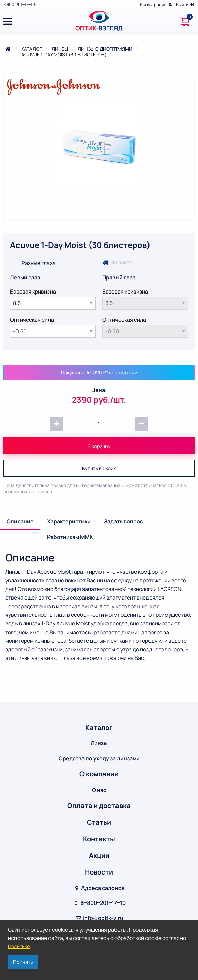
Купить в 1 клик (99, 468)
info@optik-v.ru (99, 918)
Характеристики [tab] (69, 521)
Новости (99, 872)
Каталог (31, 49)
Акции (99, 855)
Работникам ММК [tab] (70, 537)
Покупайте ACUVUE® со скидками (99, 373)
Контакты (99, 839)
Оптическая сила (53, 327)
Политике (19, 946)
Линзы (60, 49)
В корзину (99, 446)
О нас (99, 790)
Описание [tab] (20, 521)
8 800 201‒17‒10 (19, 4)
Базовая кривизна (53, 299)
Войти (185, 4)
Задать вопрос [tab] (124, 521)
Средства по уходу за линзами (99, 758)
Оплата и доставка (99, 806)
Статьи (99, 822)
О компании (99, 774)
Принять (23, 962)
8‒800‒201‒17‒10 (99, 903)
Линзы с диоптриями (105, 49)
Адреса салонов (99, 888)
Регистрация (156, 4)
